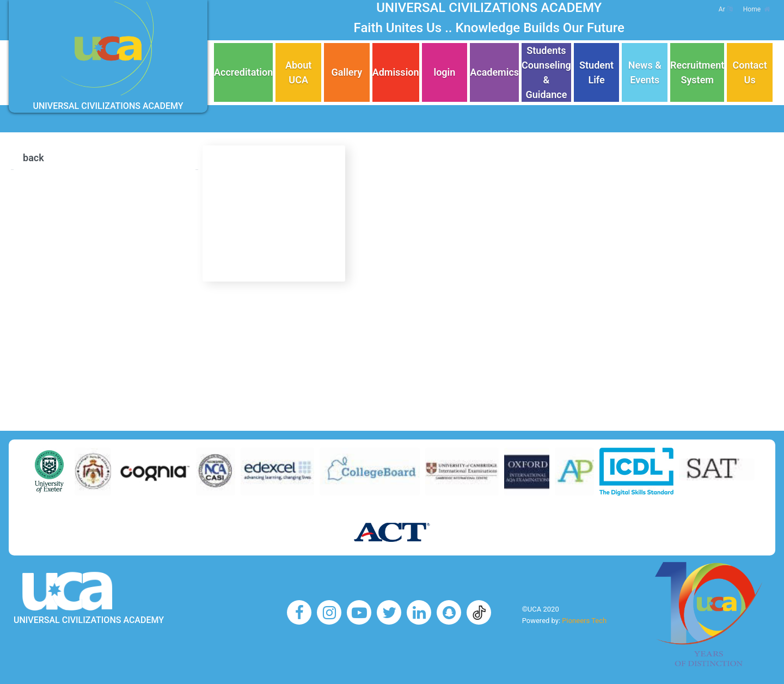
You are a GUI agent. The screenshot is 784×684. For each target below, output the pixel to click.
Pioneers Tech (584, 621)
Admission (396, 72)
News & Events (645, 72)
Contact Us (750, 72)
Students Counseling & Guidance (546, 72)
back (33, 158)
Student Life (596, 72)
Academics (494, 72)
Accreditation (243, 72)
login (444, 72)
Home (757, 9)
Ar (725, 9)
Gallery (347, 72)
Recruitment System (697, 72)
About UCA (298, 72)
